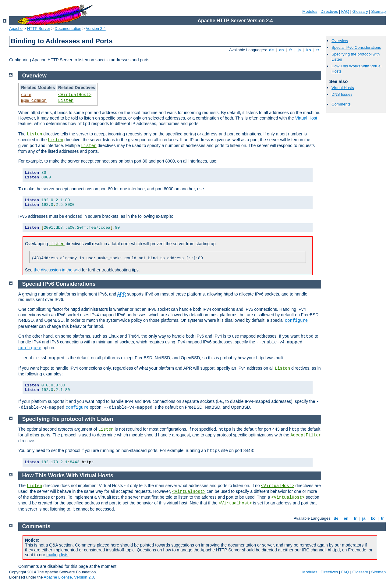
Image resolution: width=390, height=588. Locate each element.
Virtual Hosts (343, 88)
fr (291, 50)
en (282, 50)
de (271, 50)
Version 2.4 (96, 29)
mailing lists (57, 555)
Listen (66, 101)
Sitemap (378, 11)
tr (318, 50)
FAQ (345, 11)
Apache (16, 29)
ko (309, 50)
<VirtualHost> (75, 95)
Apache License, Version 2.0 (69, 577)
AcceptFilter (306, 435)
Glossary (360, 11)
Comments (341, 104)
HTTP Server (39, 29)
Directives (329, 11)
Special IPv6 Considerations (356, 47)
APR (122, 294)
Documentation (68, 29)
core (26, 95)
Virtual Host (306, 118)
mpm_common (34, 101)
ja (299, 50)
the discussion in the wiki (57, 270)
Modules (310, 11)
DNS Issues (342, 94)
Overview (340, 41)
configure (296, 321)
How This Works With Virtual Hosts (68, 475)
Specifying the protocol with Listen (68, 419)
